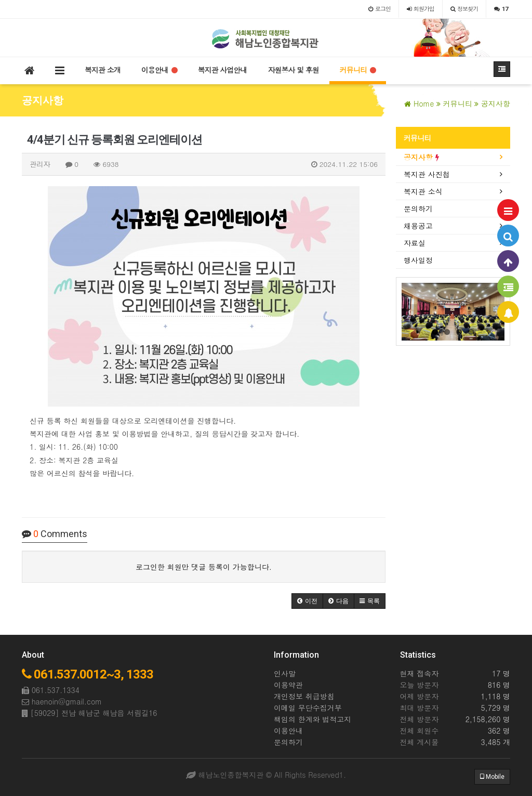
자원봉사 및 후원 (293, 70)
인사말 (285, 673)
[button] (307, 601)
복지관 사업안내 (223, 70)
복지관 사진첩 (427, 174)
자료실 (415, 243)
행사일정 (418, 260)
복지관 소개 (103, 70)
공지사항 (421, 157)
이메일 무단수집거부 (308, 708)
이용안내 (159, 70)
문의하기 (418, 208)
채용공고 (418, 226)
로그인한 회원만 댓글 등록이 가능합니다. (204, 567)
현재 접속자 (420, 673)
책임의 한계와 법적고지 (312, 719)
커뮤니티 (358, 70)
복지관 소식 (423, 191)
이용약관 (288, 685)
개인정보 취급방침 (304, 696)
